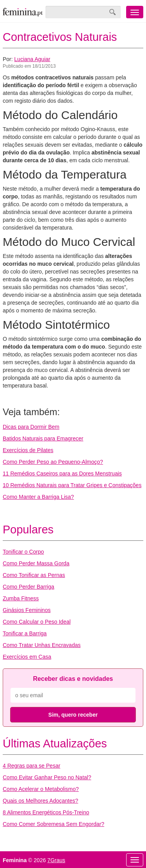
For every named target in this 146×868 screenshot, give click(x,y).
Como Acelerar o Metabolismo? (41, 789)
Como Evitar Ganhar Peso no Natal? (47, 777)
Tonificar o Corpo (23, 552)
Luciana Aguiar (33, 59)
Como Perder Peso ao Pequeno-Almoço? (53, 462)
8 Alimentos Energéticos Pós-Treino (46, 812)
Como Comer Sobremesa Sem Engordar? (54, 824)
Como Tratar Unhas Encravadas (42, 645)
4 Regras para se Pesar (32, 766)
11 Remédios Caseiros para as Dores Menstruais (62, 473)
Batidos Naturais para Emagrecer (43, 438)
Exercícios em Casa (27, 657)
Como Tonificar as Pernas (34, 575)
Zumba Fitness (21, 598)
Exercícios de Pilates (28, 450)
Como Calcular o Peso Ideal (37, 622)
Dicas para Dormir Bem (31, 427)
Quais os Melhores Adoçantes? (40, 801)
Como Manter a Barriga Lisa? (38, 497)
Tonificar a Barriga (25, 633)
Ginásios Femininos (27, 610)
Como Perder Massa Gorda (36, 563)
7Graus (56, 860)
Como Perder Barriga (28, 587)
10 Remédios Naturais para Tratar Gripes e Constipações (72, 485)
